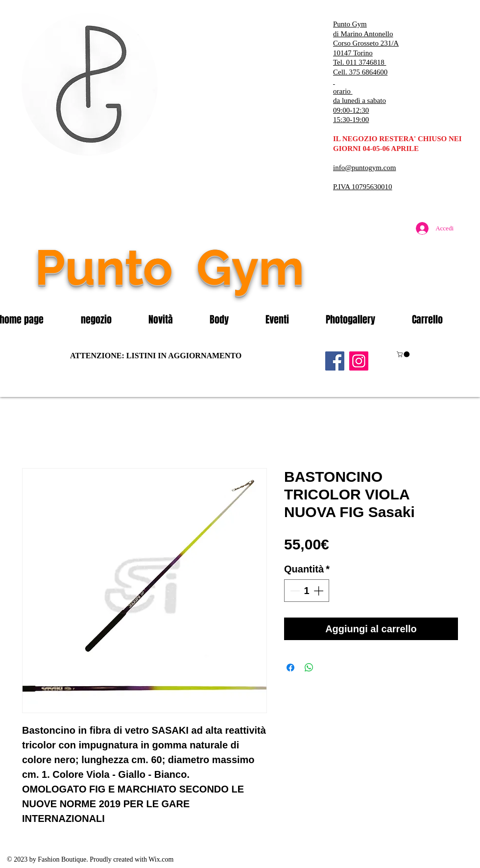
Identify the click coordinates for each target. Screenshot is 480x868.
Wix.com (161, 859)
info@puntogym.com (364, 168)
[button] (107, 320)
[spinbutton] (307, 591)
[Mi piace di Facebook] (399, 288)
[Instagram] (359, 361)
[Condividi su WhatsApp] (309, 668)
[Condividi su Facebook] (290, 668)
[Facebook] (335, 361)
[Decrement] (294, 591)
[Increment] (319, 591)
